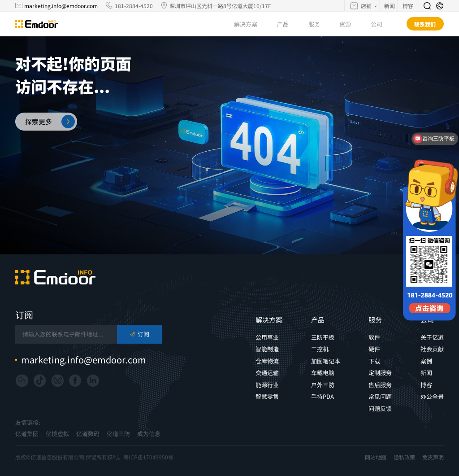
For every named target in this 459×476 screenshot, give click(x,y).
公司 (381, 24)
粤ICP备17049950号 (148, 457)
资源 (350, 24)
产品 (288, 24)
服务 (319, 24)
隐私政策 (404, 457)
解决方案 (250, 24)
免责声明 (433, 457)
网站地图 (376, 457)
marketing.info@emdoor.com (61, 6)
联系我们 (425, 24)
